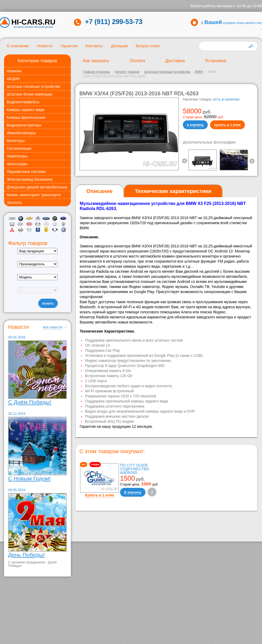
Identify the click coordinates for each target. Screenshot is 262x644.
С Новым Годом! (29, 478)
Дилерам (119, 46)
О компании (18, 46)
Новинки (14, 71)
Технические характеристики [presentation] (173, 191)
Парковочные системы (26, 172)
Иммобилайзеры (21, 133)
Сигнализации (19, 148)
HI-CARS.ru (34, 22)
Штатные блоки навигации (30, 94)
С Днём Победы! (30, 402)
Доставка (175, 61)
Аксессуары (17, 164)
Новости (45, 46)
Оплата (137, 61)
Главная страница (96, 72)
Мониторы (16, 141)
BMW (199, 72)
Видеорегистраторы (24, 125)
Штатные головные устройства (33, 86)
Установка (215, 61)
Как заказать (96, 61)
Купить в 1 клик (100, 495)
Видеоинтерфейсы (23, 102)
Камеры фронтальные (26, 117)
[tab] (99, 191)
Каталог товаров (127, 72)
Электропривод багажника (30, 179)
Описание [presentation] (99, 191)
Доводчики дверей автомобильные (37, 187)
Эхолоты (14, 203)
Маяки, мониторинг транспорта (34, 195)
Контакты (94, 46)
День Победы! (26, 555)
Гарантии (69, 46)
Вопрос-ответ (148, 46)
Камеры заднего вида (26, 110)
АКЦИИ (13, 79)
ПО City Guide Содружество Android (134, 469)
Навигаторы (17, 156)
